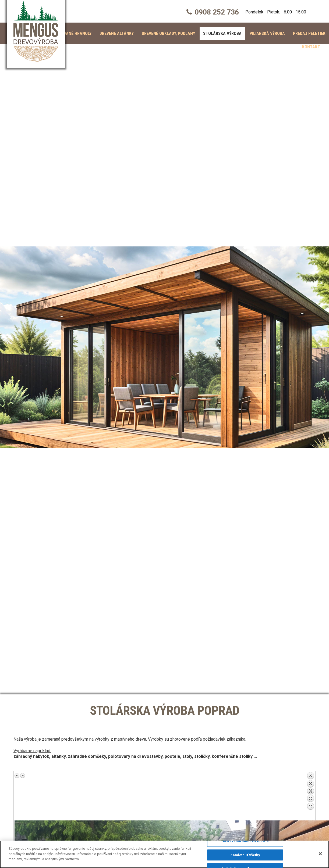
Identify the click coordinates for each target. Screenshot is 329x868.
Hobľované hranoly (71, 33)
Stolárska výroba (222, 33)
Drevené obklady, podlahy (168, 33)
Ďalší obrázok (23, 776)
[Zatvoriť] (320, 854)
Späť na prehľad (310, 796)
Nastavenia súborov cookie (245, 841)
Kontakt (311, 47)
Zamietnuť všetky (245, 855)
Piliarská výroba (267, 33)
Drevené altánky (117, 33)
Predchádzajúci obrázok (17, 776)
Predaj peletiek (309, 33)
